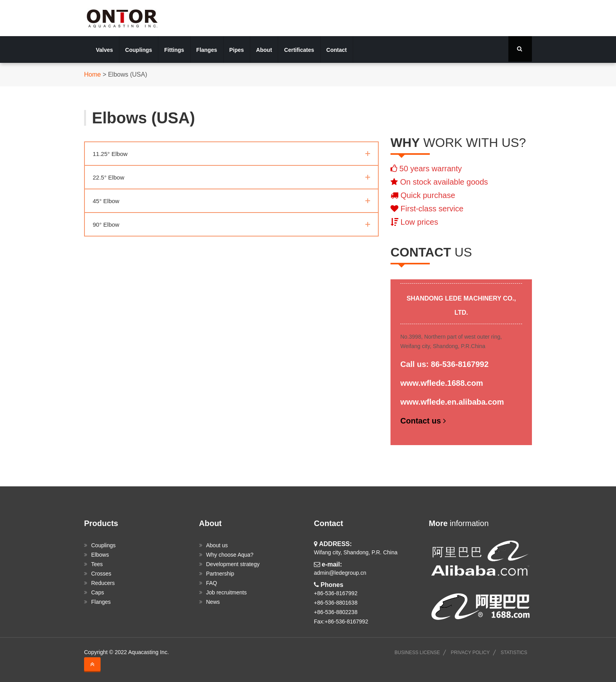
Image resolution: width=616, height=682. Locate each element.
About (264, 50)
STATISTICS (514, 653)
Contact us (424, 421)
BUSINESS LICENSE (417, 653)
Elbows (100, 555)
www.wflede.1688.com (442, 383)
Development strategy (233, 564)
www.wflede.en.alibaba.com (452, 402)
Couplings (139, 50)
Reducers (103, 583)
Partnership (220, 574)
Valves (104, 50)
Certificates (299, 50)
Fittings (174, 50)
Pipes (237, 50)
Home (93, 74)
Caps (98, 592)
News (213, 602)
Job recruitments (226, 592)
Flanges (207, 50)
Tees (97, 564)
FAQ (212, 583)
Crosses (101, 574)
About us (217, 545)
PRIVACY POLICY (470, 653)
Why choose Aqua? (230, 555)
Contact (337, 50)
